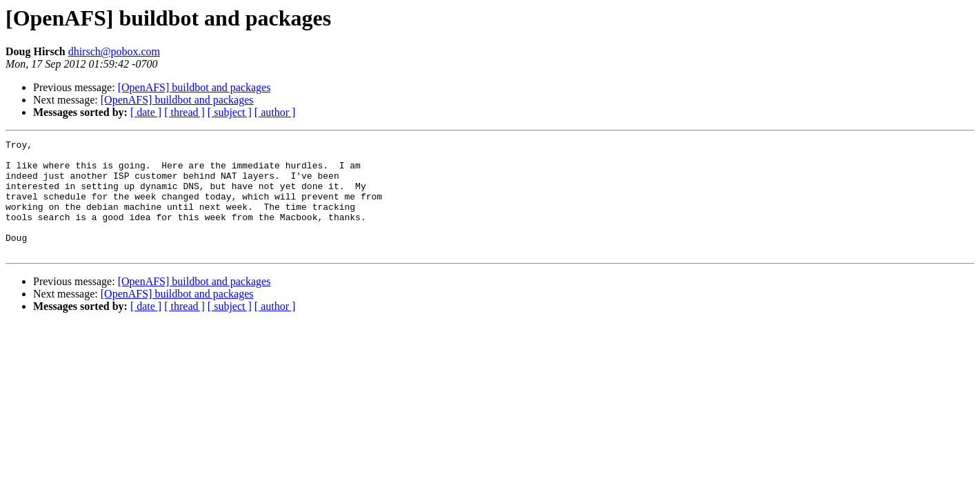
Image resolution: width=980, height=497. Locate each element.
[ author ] (275, 112)
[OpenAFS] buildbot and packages (194, 87)
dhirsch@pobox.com (114, 51)
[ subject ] (230, 112)
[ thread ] (184, 112)
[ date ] (146, 112)
